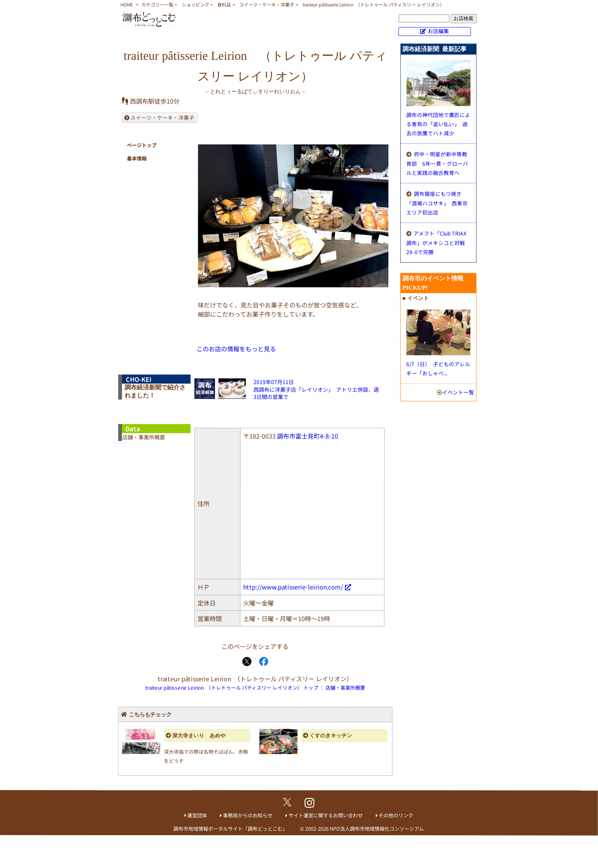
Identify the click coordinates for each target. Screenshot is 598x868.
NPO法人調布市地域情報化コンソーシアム (377, 829)
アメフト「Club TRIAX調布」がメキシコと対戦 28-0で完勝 (438, 243)
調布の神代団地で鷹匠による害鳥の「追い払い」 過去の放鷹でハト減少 (438, 124)
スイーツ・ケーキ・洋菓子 (267, 4)
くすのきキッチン (331, 736)
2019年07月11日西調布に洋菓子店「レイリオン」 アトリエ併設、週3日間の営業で (316, 389)
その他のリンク (396, 815)
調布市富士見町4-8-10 (308, 436)
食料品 (224, 4)
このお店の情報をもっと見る (236, 349)
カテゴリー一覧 (157, 4)
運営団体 (197, 815)
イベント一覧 (458, 392)
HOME (127, 4)
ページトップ (142, 145)
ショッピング (196, 4)
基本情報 (137, 158)
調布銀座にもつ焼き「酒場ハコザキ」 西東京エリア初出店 (437, 203)
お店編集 (438, 31)
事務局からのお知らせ (248, 815)
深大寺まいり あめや (199, 736)
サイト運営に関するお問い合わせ (326, 815)
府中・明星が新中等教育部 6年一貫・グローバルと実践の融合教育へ (437, 163)
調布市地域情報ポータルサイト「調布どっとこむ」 (230, 829)
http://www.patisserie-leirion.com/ (293, 587)
